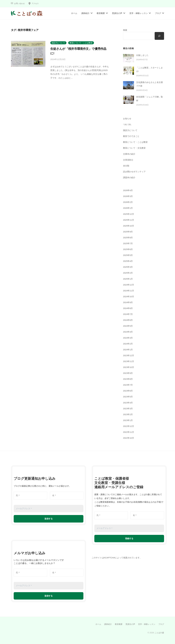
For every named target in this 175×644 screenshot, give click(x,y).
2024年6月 (128, 320)
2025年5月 (128, 255)
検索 (125, 30)
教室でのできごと (131, 137)
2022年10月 (129, 437)
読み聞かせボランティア (134, 172)
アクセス (36, 3)
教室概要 (101, 13)
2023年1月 (128, 419)
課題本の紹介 (129, 178)
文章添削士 (128, 161)
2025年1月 (128, 279)
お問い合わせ (20, 3)
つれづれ (127, 125)
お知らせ (127, 119)
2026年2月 (128, 203)
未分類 (126, 166)
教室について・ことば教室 (81, 43)
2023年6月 (128, 390)
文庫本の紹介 (129, 155)
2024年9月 (128, 302)
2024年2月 (128, 343)
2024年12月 (129, 285)
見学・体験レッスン (139, 13)
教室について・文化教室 (134, 149)
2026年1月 (128, 209)
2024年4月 (128, 332)
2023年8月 (128, 378)
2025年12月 (129, 214)
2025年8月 (128, 238)
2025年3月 (128, 267)
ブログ (158, 13)
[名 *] (67, 495)
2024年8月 (128, 308)
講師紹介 (85, 13)
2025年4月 (128, 261)
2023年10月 (129, 367)
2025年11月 (129, 220)
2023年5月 (128, 396)
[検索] (159, 36)
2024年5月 (128, 326)
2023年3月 (128, 408)
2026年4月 (128, 191)
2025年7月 (128, 244)
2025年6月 (128, 249)
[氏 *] (30, 495)
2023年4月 (128, 402)
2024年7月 (128, 314)
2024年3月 (128, 337)
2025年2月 (128, 273)
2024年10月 (129, 296)
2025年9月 (128, 232)
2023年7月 (128, 384)
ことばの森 (159, 632)
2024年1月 (128, 349)
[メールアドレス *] (49, 508)
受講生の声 (117, 13)
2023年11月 (129, 361)
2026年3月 (128, 197)
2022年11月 (129, 431)
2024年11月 (129, 290)
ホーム (74, 13)
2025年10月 (129, 226)
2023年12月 (129, 355)
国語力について (58, 43)
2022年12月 (129, 425)
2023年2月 (128, 414)
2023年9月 (128, 373)
